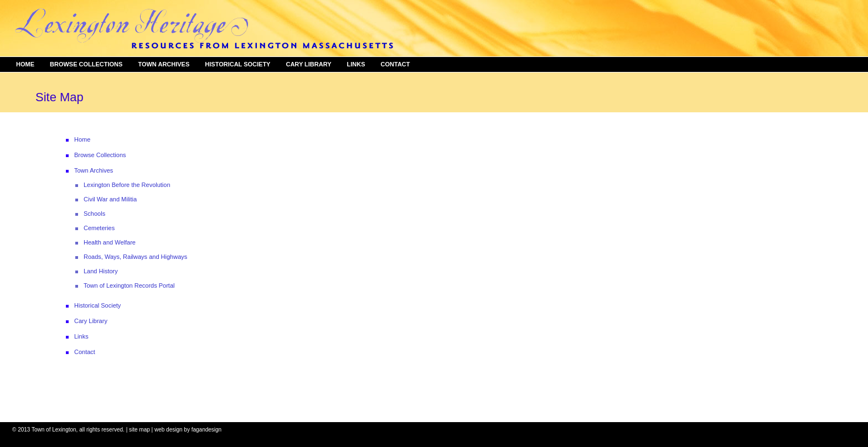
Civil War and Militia (110, 199)
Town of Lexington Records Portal (129, 285)
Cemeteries (99, 228)
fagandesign (207, 430)
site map (139, 430)
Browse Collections (86, 64)
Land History (101, 271)
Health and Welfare (110, 242)
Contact (396, 64)
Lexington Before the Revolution (127, 185)
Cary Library (308, 64)
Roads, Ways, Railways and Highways (135, 257)
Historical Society (237, 64)
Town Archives (164, 64)
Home (25, 64)
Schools (94, 214)
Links (356, 64)
